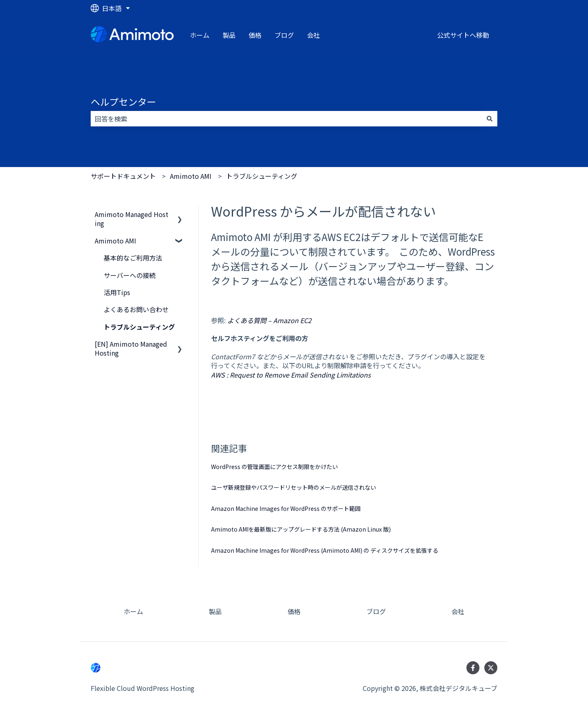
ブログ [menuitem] (376, 611)
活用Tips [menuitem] (117, 292)
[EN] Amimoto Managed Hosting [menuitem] (131, 348)
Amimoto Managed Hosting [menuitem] (132, 219)
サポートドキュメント (123, 176)
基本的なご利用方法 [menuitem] (133, 258)
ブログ (284, 35)
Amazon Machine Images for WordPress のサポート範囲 (286, 508)
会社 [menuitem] (458, 611)
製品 (229, 35)
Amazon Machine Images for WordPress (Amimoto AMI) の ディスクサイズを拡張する (325, 550)
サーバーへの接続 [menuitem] (130, 275)
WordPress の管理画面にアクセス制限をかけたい (274, 467)
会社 (314, 35)
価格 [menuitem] (294, 611)
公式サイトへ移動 (463, 35)
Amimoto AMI (191, 176)
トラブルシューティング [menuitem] (139, 327)
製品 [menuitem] (215, 611)
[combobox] (286, 119)
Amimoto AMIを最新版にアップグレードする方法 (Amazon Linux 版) (301, 529)
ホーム (200, 35)
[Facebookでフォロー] (473, 668)
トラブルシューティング (262, 176)
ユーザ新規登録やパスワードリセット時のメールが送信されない (294, 487)
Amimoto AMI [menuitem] (115, 241)
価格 (255, 35)
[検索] (490, 119)
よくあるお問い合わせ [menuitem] (136, 309)
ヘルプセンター (123, 102)
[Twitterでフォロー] (491, 668)
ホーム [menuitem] (133, 611)
